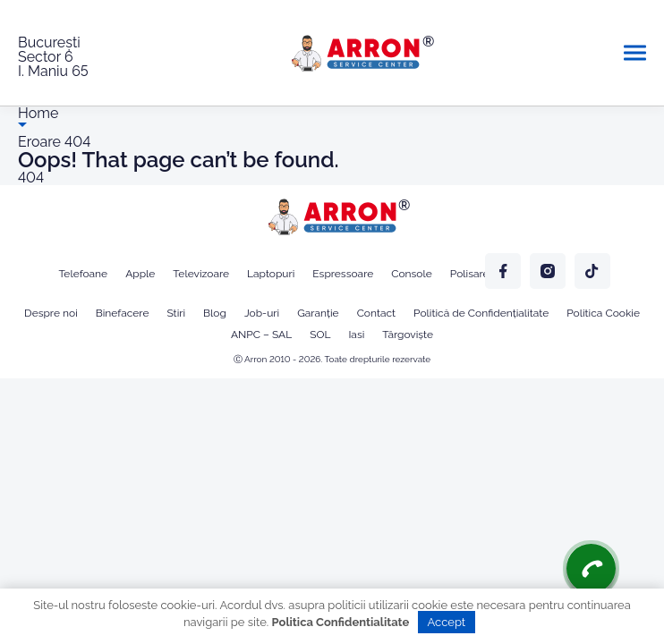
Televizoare (201, 274)
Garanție (318, 313)
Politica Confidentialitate (341, 622)
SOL (320, 335)
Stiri (176, 313)
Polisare (470, 274)
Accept (447, 622)
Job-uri (262, 313)
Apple (140, 274)
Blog (215, 313)
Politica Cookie (603, 313)
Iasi (356, 335)
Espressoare (343, 274)
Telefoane (83, 274)
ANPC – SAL (261, 335)
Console (412, 274)
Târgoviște (408, 335)
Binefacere (123, 313)
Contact (376, 313)
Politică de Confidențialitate (481, 313)
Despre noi (51, 313)
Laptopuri (271, 274)
